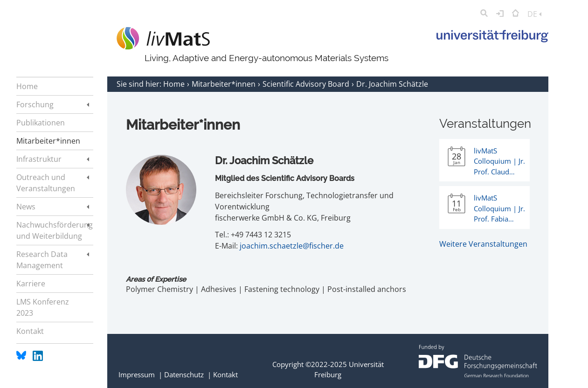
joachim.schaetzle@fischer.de (292, 246)
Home (175, 84)
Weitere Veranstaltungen (483, 244)
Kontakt (225, 374)
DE (534, 14)
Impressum (137, 374)
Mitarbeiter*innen (225, 84)
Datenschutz (184, 374)
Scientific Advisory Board (307, 84)
